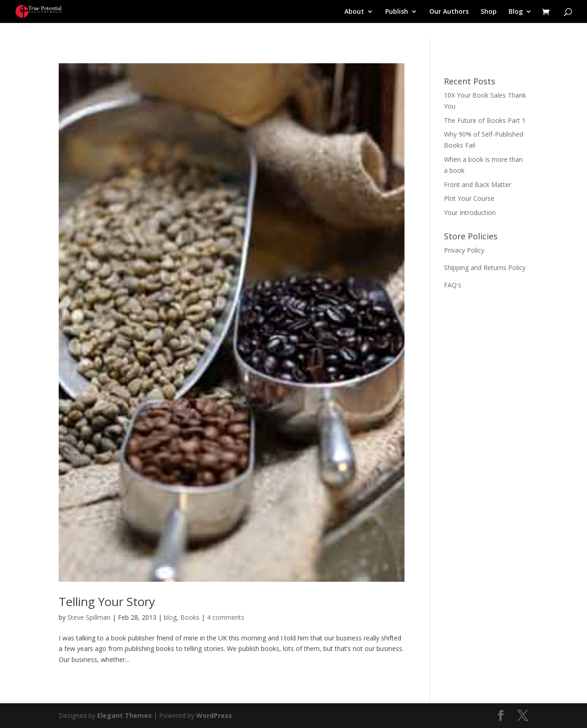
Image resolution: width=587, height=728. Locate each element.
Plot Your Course (469, 198)
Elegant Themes (125, 715)
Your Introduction (470, 212)
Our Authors (449, 12)
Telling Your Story (107, 601)
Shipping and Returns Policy (485, 267)
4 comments (226, 617)
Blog (516, 12)
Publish (397, 12)
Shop (489, 12)
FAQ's (453, 285)
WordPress (214, 715)
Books (190, 617)
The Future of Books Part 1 (485, 120)
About (354, 12)
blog (170, 617)
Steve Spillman (89, 617)
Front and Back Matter (478, 185)
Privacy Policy (464, 250)
